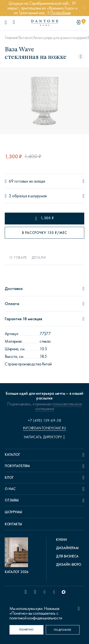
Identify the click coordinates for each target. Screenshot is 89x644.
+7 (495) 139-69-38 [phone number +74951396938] (45, 421)
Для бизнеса (67, 556)
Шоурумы (13, 512)
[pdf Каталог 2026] (18, 556)
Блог (9, 478)
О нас (10, 489)
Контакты (13, 524)
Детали (39, 258)
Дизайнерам (67, 548)
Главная (11, 38)
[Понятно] (26, 630)
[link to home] (45, 23)
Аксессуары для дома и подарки (60, 38)
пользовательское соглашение (59, 406)
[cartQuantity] (83, 23)
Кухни (61, 540)
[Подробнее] (63, 630)
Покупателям (17, 466)
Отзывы (12, 500)
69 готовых (18, 181)
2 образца (18, 196)
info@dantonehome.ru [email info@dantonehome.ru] (44, 428)
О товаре (18, 258)
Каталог (25, 38)
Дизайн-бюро (69, 565)
